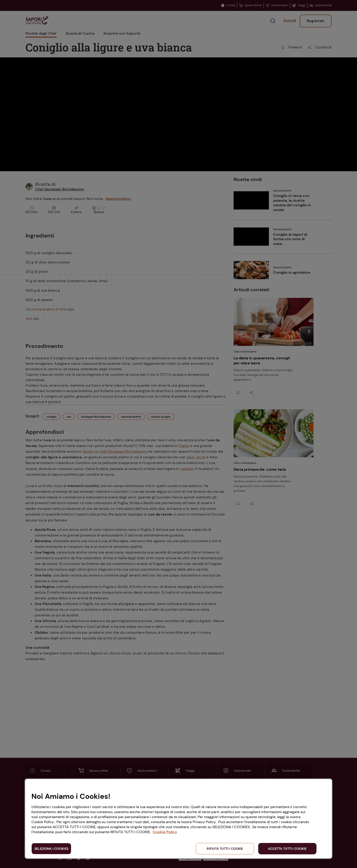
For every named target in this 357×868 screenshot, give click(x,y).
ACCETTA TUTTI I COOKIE (287, 849)
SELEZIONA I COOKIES (51, 849)
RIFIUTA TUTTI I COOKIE (225, 849)
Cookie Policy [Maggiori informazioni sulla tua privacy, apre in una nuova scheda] (165, 832)
